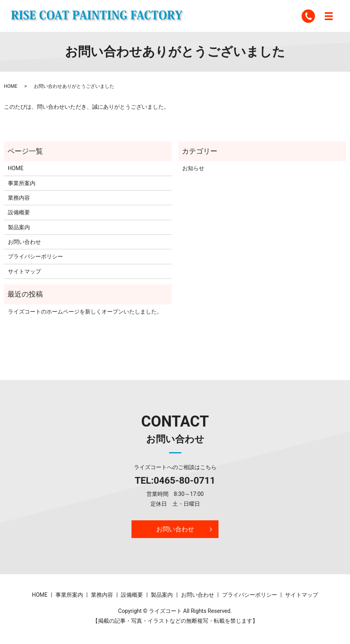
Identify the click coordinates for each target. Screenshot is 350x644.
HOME (11, 86)
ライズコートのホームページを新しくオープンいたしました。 (85, 312)
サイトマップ (24, 271)
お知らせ (193, 168)
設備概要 (19, 212)
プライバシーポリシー (35, 256)
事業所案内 (22, 183)
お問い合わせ (24, 242)
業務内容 (19, 198)
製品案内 (19, 227)
